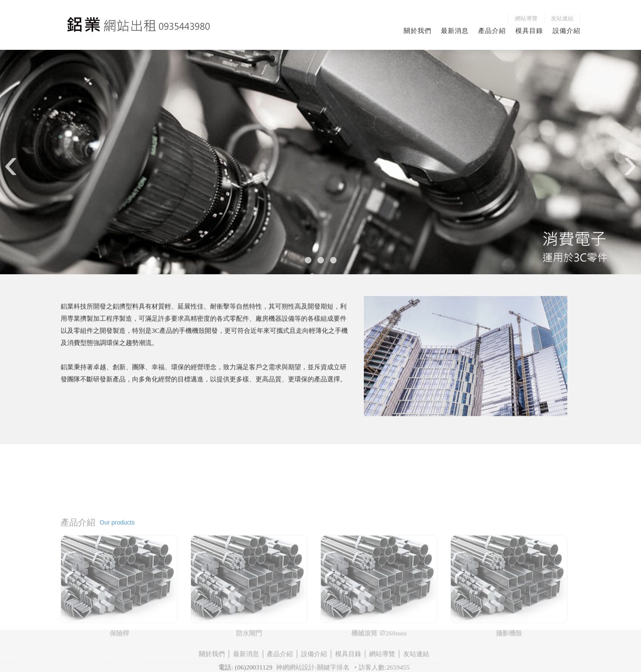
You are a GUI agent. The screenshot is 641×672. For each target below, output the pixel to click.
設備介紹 (567, 31)
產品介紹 (492, 31)
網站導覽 (526, 18)
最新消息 (455, 31)
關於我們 (418, 31)
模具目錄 (529, 31)
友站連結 (562, 18)
